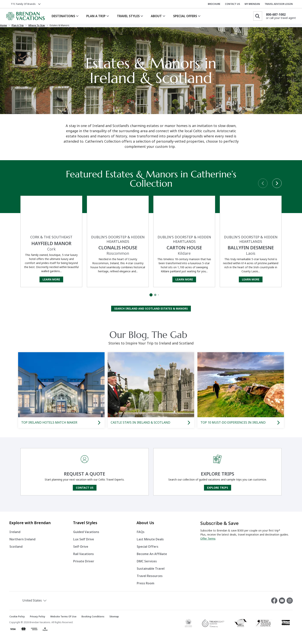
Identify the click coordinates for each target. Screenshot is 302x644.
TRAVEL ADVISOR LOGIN (279, 4)
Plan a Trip (36, 27)
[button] (30, 604)
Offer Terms (208, 542)
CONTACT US (232, 4)
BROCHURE (214, 4)
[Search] (258, 16)
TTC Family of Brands (23, 4)
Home (22, 27)
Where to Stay (55, 27)
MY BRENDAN (252, 4)
